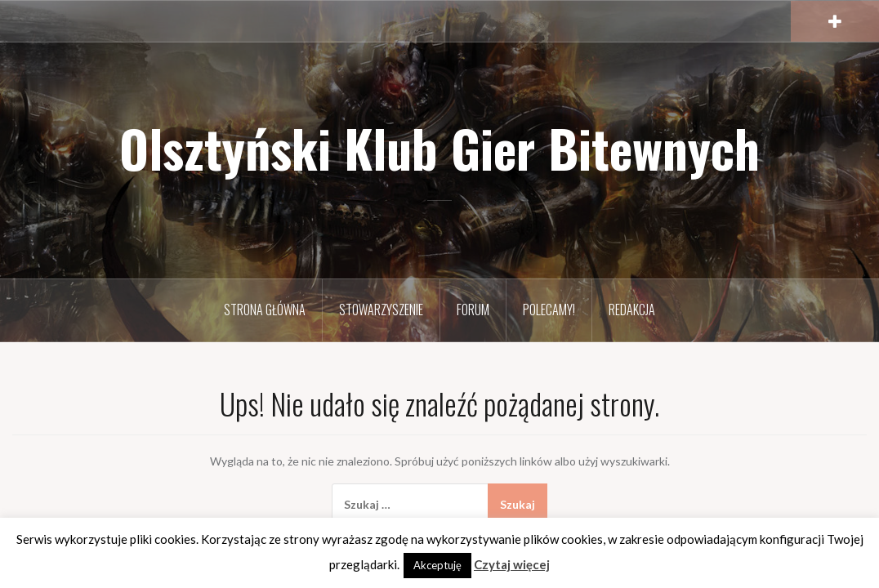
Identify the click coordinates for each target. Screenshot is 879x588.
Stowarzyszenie (381, 310)
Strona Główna (265, 310)
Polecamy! (549, 310)
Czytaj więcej (512, 564)
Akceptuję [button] (437, 565)
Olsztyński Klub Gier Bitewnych (439, 148)
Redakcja (632, 310)
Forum (473, 310)
